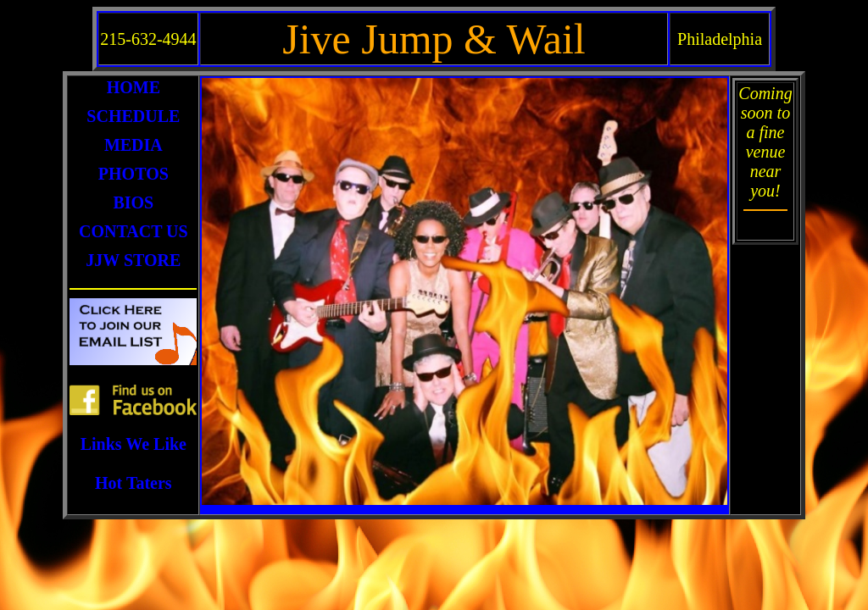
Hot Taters (134, 483)
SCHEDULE (133, 116)
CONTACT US (134, 231)
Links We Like (134, 444)
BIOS (133, 202)
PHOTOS (134, 174)
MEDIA (134, 145)
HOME (134, 87)
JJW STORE (133, 260)
